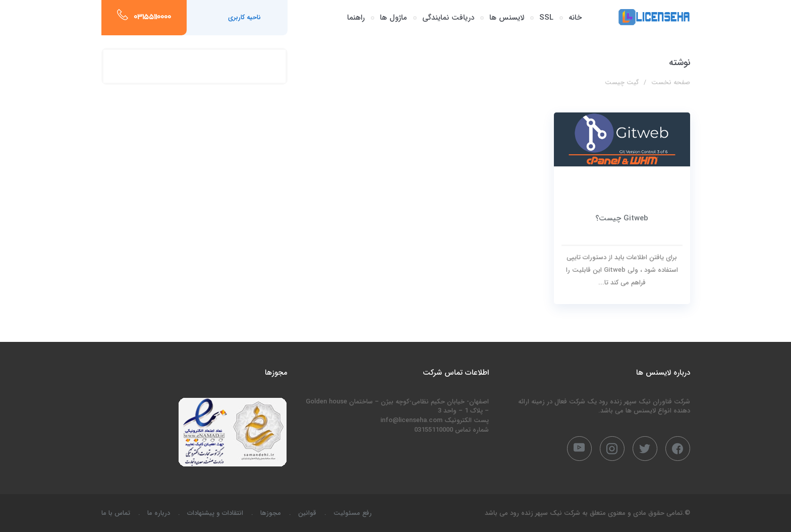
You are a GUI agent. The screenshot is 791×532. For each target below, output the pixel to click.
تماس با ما (116, 513)
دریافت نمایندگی (448, 18)
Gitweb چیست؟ (622, 218)
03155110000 (152, 18)
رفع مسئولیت (353, 513)
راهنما (356, 18)
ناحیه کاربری (244, 17)
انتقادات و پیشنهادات (215, 513)
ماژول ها (393, 18)
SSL (546, 18)
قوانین (307, 513)
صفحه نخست (671, 82)
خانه (575, 18)
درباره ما (159, 513)
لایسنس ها (507, 18)
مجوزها (271, 513)
